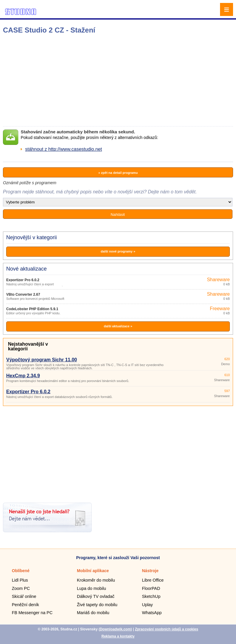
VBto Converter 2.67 (23, 295)
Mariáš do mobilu (93, 613)
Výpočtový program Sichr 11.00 (42, 360)
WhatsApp (152, 613)
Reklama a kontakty (118, 636)
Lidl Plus (20, 580)
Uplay (147, 605)
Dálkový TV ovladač (96, 596)
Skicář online (24, 596)
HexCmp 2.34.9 (23, 376)
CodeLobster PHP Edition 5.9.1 (32, 309)
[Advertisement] (93, 80)
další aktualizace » (118, 326)
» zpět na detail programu (118, 173)
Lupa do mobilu (91, 588)
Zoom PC (21, 588)
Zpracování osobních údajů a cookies (167, 629)
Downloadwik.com (115, 629)
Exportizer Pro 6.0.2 (23, 280)
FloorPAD (151, 588)
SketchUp (151, 596)
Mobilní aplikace (93, 571)
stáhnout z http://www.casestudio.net (64, 149)
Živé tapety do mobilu (97, 605)
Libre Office (153, 580)
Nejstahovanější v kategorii (28, 346)
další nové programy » (118, 251)
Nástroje (150, 571)
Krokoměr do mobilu (96, 580)
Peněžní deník (25, 605)
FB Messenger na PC (32, 613)
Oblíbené (21, 571)
